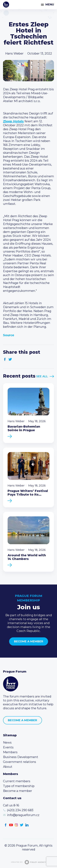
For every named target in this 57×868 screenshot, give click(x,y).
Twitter (10, 359)
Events (8, 747)
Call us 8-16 (11, 805)
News (7, 742)
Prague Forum (6, 5)
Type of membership (19, 786)
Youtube (11, 825)
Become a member (29, 641)
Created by (29, 862)
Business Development (21, 757)
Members (10, 752)
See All (42, 376)
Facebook (5, 359)
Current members (17, 781)
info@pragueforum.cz (23, 815)
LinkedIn (27, 825)
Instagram (16, 825)
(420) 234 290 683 (20, 810)
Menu (50, 5)
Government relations (20, 762)
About (8, 767)
